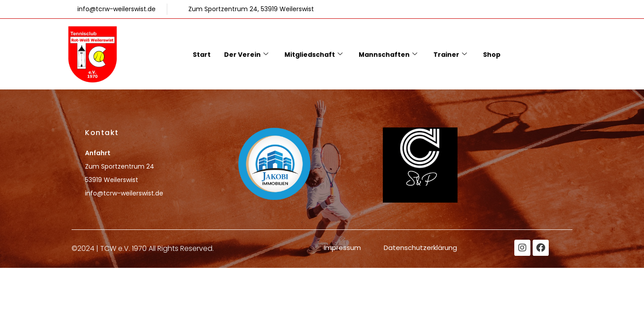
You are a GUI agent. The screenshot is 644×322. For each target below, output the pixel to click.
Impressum (342, 248)
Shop (492, 55)
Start (202, 55)
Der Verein (246, 55)
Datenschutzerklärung (420, 248)
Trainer (450, 55)
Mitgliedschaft (314, 55)
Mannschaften (388, 55)
